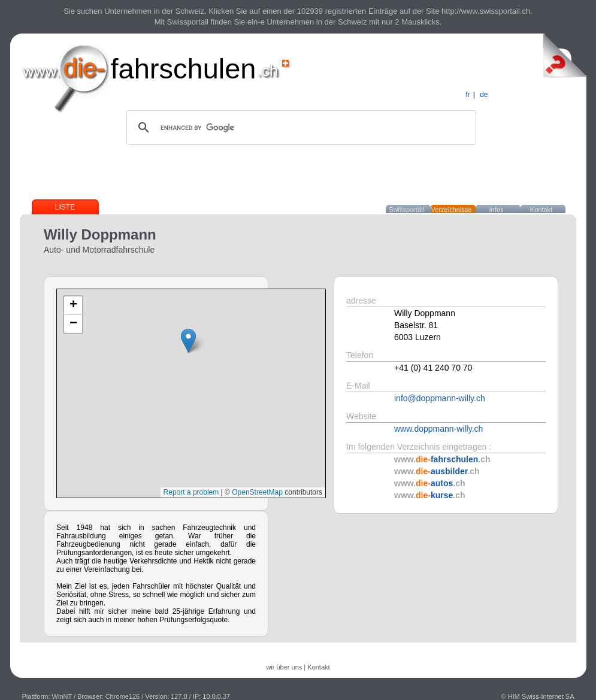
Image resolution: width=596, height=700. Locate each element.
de (484, 95)
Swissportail (406, 210)
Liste (65, 207)
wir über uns (284, 667)
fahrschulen (184, 69)
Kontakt (541, 210)
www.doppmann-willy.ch (438, 429)
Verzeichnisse (452, 210)
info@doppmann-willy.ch (440, 398)
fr (468, 95)
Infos (497, 210)
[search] (299, 128)
